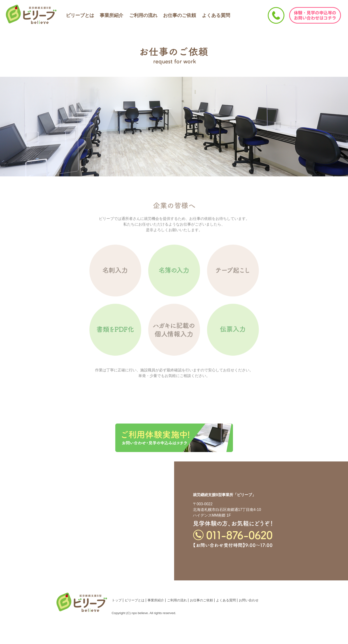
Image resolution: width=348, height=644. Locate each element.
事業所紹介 (112, 15)
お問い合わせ (249, 600)
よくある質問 (216, 15)
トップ (117, 600)
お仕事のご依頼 (180, 15)
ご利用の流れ (143, 15)
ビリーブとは (80, 15)
